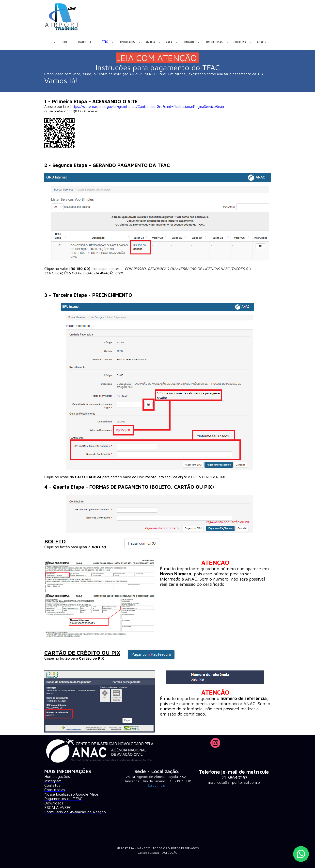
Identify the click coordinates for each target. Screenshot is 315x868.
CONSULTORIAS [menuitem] (214, 42)
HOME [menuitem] (64, 42)
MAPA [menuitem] (169, 42)
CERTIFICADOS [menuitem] (127, 42)
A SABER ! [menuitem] (262, 42)
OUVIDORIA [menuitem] (240, 42)
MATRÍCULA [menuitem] (85, 42)
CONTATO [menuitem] (188, 42)
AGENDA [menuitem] (150, 42)
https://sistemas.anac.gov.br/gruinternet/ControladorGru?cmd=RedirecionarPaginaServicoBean (147, 107)
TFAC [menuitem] (105, 42)
